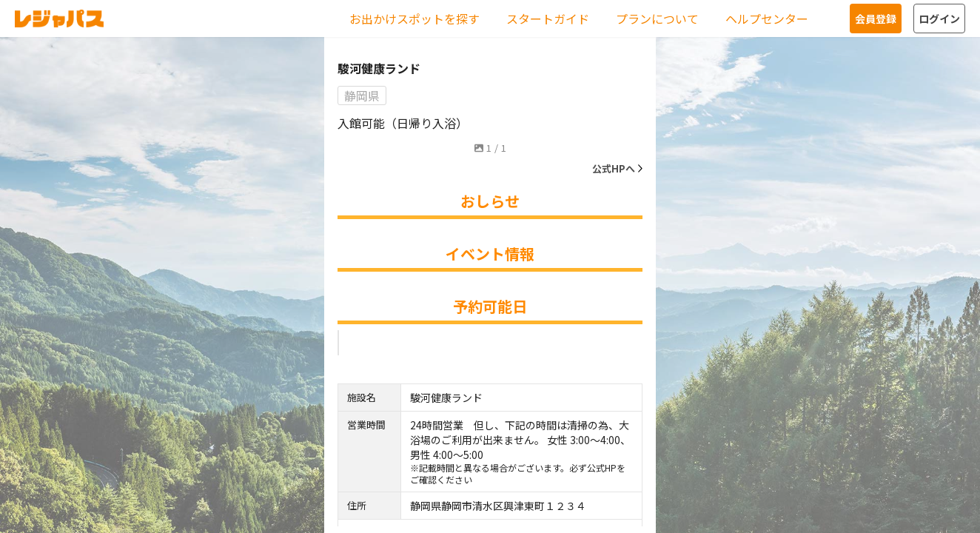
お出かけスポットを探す (415, 19)
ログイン (939, 19)
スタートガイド (548, 19)
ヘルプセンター (767, 19)
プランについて (657, 19)
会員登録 (876, 19)
